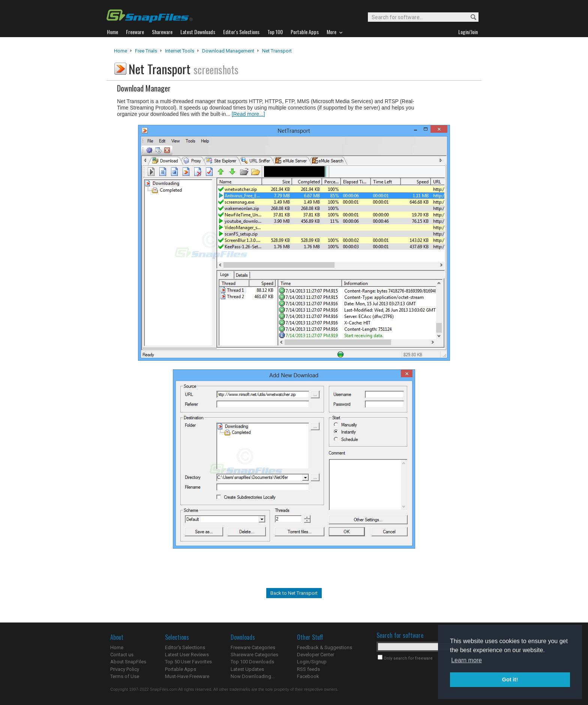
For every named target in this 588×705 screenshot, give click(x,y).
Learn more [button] (466, 660)
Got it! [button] (510, 679)
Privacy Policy (125, 669)
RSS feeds (308, 669)
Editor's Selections (185, 647)
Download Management (228, 51)
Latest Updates (247, 669)
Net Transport (277, 51)
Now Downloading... (253, 676)
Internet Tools (180, 51)
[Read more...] (248, 114)
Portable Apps (181, 669)
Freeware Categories (253, 647)
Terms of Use (125, 676)
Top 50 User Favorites (188, 662)
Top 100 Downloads (252, 662)
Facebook (308, 676)
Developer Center (316, 655)
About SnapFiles (128, 662)
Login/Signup (312, 662)
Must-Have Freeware (187, 676)
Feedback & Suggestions (325, 647)
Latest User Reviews (187, 655)
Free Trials (146, 51)
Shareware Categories (254, 655)
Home (121, 51)
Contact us (122, 655)
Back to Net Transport (294, 593)
